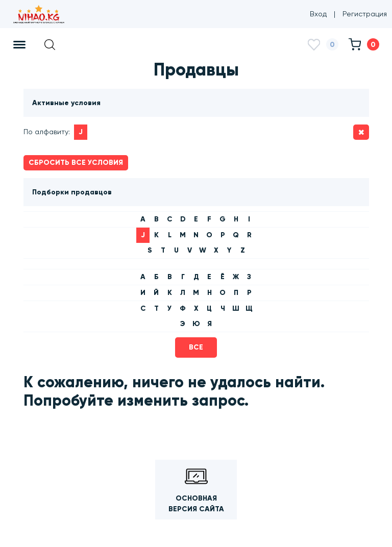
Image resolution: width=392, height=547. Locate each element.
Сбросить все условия (76, 163)
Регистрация (365, 14)
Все (196, 347)
